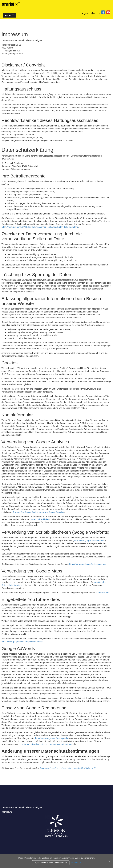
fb (103, 12)
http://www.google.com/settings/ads (51, 738)
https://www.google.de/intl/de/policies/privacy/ (22, 642)
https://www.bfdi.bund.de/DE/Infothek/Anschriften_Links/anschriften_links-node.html (40, 227)
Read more (76, 863)
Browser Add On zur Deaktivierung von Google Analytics (38, 512)
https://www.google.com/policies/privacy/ (88, 564)
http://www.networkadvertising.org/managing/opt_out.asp (46, 744)
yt (108, 12)
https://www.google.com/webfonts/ (89, 540)
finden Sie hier (102, 593)
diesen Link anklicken (40, 519)
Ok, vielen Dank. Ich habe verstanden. (51, 863)
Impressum (7, 812)
